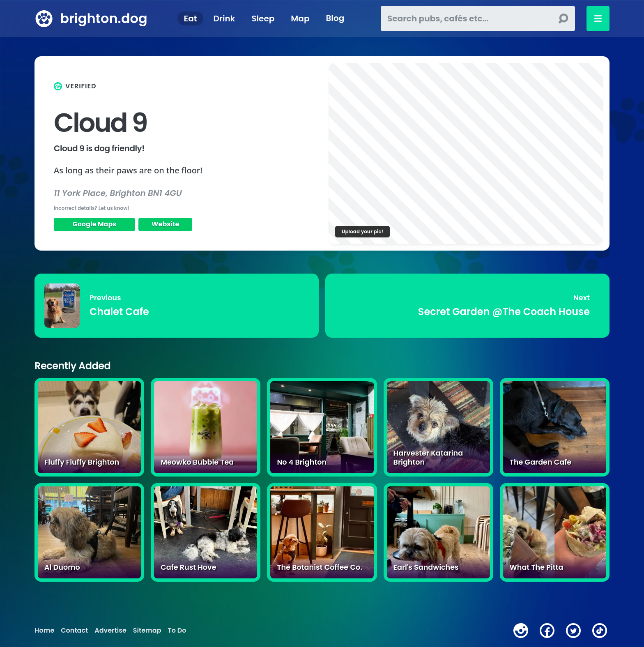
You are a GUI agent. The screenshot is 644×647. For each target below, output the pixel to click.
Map (300, 18)
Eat (191, 18)
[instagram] (521, 631)
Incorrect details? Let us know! (92, 208)
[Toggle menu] (598, 18)
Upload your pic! (362, 231)
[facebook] (547, 631)
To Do (177, 631)
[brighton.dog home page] (44, 18)
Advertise (110, 631)
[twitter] (573, 631)
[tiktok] (600, 631)
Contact (74, 631)
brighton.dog (103, 18)
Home (44, 631)
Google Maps (94, 224)
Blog (335, 18)
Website (166, 224)
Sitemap (147, 631)
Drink (224, 18)
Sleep (263, 18)
